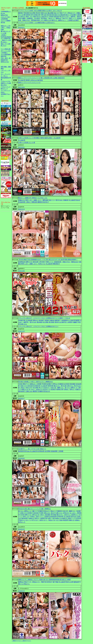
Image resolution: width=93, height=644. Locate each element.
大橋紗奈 (66, 200)
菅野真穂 (34, 20)
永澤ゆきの (66, 513)
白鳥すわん (70, 386)
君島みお (36, 320)
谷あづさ (56, 13)
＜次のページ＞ (26, 641)
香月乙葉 (64, 386)
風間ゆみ (58, 18)
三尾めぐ (28, 202)
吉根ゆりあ (58, 518)
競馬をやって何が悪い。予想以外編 (6, 28)
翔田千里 (36, 17)
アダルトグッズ (6, 87)
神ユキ (41, 388)
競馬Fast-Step (5, 62)
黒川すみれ (59, 200)
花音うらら (39, 517)
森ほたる (68, 15)
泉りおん (67, 388)
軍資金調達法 (5, 78)
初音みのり (47, 511)
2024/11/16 (21, 331)
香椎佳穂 (34, 202)
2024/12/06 (21, 271)
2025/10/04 (21, 87)
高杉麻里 (73, 384)
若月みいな (47, 389)
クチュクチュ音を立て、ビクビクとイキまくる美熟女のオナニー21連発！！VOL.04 (44, 318)
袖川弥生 (40, 80)
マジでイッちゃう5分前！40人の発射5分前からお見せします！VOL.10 (40, 11)
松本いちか (26, 517)
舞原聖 (77, 320)
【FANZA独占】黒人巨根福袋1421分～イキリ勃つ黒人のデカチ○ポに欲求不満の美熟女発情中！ (48, 260)
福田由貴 (76, 582)
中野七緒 (43, 15)
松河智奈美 (37, 386)
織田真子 (21, 13)
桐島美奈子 (56, 264)
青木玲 (38, 13)
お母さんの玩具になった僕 (27, 143)
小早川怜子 (42, 262)
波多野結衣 (22, 262)
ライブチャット (6, 90)
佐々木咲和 (50, 17)
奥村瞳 (28, 80)
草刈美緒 (54, 515)
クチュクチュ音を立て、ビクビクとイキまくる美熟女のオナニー (38, 326)
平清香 (44, 384)
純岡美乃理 (29, 15)
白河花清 (67, 384)
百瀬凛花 (61, 384)
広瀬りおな (23, 324)
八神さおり (65, 18)
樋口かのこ (57, 386)
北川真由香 (62, 15)
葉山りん (27, 584)
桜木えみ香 (70, 582)
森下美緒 (56, 582)
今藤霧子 (75, 322)
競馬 (2, 67)
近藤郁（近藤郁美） (28, 18)
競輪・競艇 (7, 67)
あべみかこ (32, 389)
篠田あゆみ (75, 262)
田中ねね (27, 451)
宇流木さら (22, 520)
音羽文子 (50, 582)
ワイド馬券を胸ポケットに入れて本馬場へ (6, 51)
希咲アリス (26, 384)
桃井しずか (29, 17)
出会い (3, 92)
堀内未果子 (22, 391)
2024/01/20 (21, 529)
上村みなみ (34, 80)
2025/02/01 (21, 147)
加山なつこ (52, 18)
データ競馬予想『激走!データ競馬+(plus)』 (6, 40)
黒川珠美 (52, 322)
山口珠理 (76, 20)
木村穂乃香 (37, 15)
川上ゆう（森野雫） (70, 17)
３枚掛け (4, 35)
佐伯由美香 (22, 202)
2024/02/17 (21, 398)
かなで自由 (59, 520)
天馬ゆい (66, 389)
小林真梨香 (64, 320)
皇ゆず (78, 200)
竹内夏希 (40, 391)
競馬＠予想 (4, 15)
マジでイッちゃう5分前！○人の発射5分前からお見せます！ (37, 23)
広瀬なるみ (29, 391)
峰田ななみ (48, 20)
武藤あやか (22, 200)
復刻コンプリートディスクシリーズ (29, 83)
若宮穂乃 (53, 389)
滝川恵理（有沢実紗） (41, 18)
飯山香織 (50, 13)
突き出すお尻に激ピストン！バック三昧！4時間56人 (35, 509)
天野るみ (23, 17)
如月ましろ (22, 522)
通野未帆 (45, 200)
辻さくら (28, 520)
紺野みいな (74, 388)
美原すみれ (44, 13)
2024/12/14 (21, 209)
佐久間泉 (33, 13)
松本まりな (42, 264)
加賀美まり (75, 515)
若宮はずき (29, 388)
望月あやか (47, 391)
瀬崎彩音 (40, 202)
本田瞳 (47, 320)
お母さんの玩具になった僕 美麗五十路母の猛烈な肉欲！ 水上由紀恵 (39, 138)
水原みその (39, 389)
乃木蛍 (20, 384)
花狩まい (72, 389)
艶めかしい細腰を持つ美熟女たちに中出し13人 (33, 198)
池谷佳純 (49, 15)
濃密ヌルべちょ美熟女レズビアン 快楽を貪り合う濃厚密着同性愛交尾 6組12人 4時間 (44, 580)
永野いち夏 (51, 518)
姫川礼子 (46, 202)
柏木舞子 (74, 15)
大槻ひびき (23, 386)
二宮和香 (70, 20)
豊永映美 (27, 13)
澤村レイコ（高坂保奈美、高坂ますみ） (58, 262)
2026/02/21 (21, 27)
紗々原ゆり (22, 388)
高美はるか (47, 513)
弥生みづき (52, 520)
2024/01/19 (21, 591)
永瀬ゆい (77, 520)
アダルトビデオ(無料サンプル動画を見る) (6, 83)
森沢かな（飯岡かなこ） (59, 20)
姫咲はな (33, 384)
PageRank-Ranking (6, 37)
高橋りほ (72, 520)
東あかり (53, 511)
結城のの (78, 389)
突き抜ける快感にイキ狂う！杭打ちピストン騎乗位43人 (36, 382)
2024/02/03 (21, 458)
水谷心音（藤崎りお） (57, 388)
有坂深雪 (66, 520)
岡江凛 (62, 17)
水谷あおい (47, 388)
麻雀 (2, 69)
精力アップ (4, 89)
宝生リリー (52, 200)
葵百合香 (36, 262)
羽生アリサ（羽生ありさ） (68, 13)
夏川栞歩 (55, 15)
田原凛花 (56, 17)
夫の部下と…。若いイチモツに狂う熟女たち (32, 449)
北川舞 (23, 15)
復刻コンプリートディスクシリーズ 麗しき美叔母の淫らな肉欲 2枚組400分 (41, 78)
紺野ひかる (29, 262)
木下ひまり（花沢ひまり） (40, 520)
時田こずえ (40, 20)
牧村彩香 (50, 386)
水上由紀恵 (43, 17)
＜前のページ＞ (17, 641)
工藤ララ (34, 511)
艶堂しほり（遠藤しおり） (34, 200)
